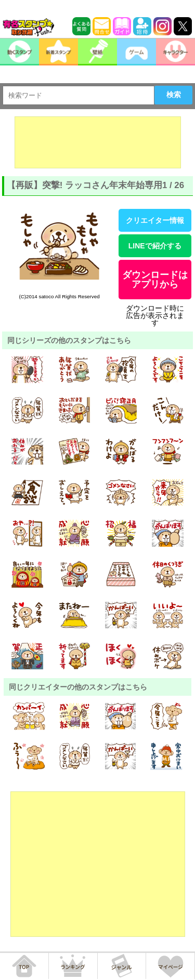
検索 (174, 95)
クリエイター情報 (155, 220)
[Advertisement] (98, 142)
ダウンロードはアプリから (155, 280)
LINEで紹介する (155, 246)
